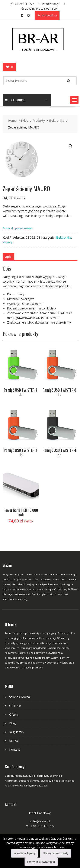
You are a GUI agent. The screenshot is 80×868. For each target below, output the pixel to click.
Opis (8, 257)
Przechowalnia (47, 15)
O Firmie (15, 706)
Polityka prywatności (41, 862)
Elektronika (64, 237)
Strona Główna (20, 697)
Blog (12, 723)
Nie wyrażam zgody (55, 853)
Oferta (14, 714)
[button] (74, 100)
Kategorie (15, 100)
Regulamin (16, 732)
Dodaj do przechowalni (18, 228)
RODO (14, 741)
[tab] (8, 257)
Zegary (8, 242)
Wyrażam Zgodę (24, 853)
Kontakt (15, 749)
